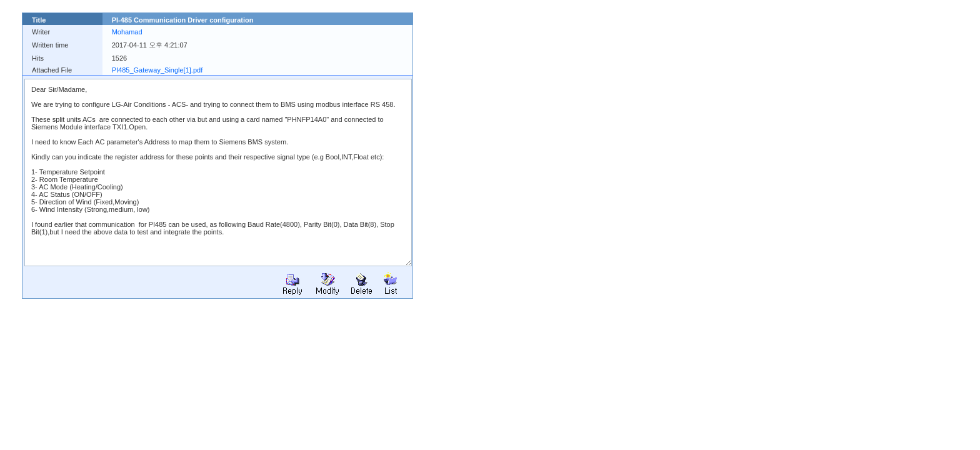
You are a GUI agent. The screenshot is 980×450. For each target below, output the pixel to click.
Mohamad (127, 32)
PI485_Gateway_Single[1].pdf (157, 70)
